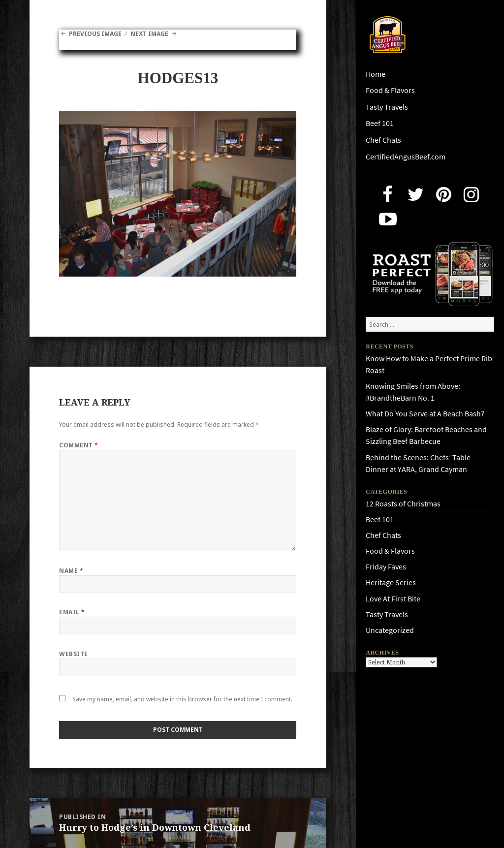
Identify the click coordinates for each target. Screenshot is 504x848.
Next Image (149, 34)
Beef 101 (380, 123)
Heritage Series (391, 582)
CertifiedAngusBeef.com (406, 157)
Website (73, 654)
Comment (79, 445)
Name (71, 571)
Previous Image (95, 34)
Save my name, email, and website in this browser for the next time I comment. (182, 699)
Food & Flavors (390, 90)
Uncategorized (390, 630)
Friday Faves (386, 567)
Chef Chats (383, 140)
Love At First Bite (393, 599)
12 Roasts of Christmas (403, 504)
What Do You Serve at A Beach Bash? (425, 414)
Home (376, 74)
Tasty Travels (387, 107)
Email (72, 612)
